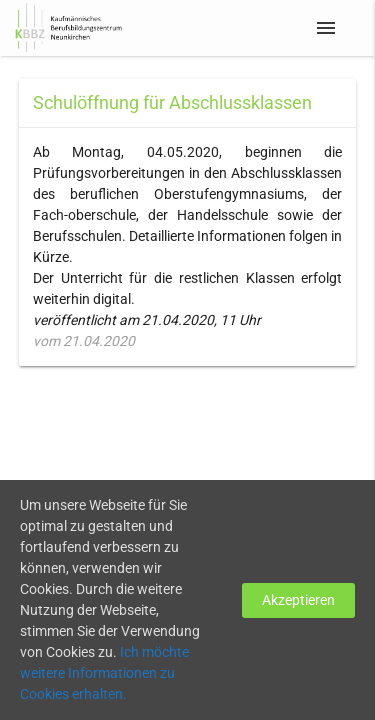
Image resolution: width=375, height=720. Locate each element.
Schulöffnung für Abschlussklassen (172, 102)
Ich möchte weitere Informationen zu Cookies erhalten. (104, 673)
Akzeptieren (298, 600)
